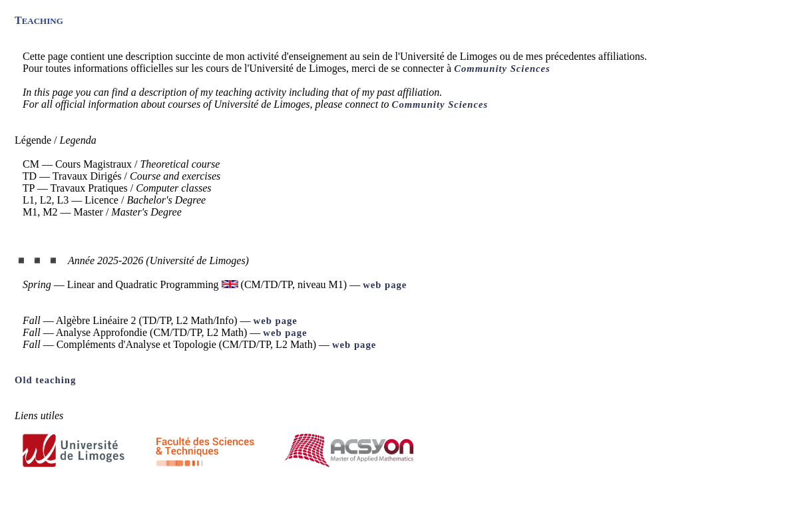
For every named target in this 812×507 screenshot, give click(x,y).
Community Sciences (502, 69)
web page (385, 285)
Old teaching (45, 380)
